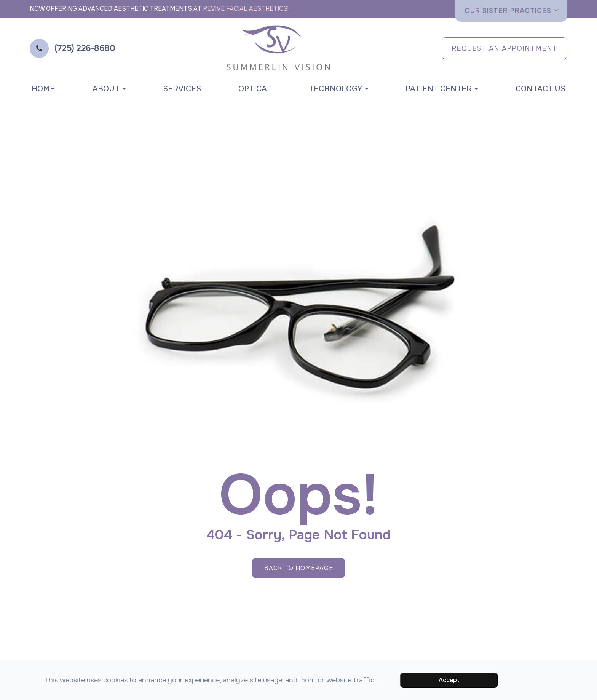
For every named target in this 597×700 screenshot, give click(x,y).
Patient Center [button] (442, 89)
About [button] (109, 89)
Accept (449, 680)
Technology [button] (338, 89)
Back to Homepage (299, 568)
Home (43, 89)
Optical (255, 89)
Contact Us (540, 89)
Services (182, 89)
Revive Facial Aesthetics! (246, 9)
